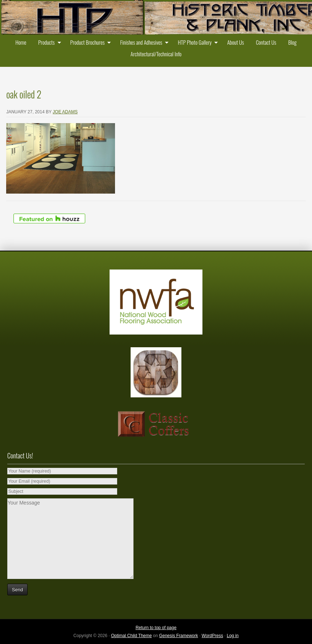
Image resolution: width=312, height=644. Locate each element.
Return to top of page (156, 628)
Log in (233, 636)
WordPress (212, 636)
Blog (292, 42)
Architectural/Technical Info (156, 54)
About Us (235, 42)
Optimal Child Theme (132, 636)
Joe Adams (65, 112)
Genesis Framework (178, 636)
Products (48, 43)
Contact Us (266, 42)
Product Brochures (89, 43)
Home (21, 42)
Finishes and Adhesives (143, 43)
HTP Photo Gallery (196, 43)
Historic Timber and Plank (156, 18)
